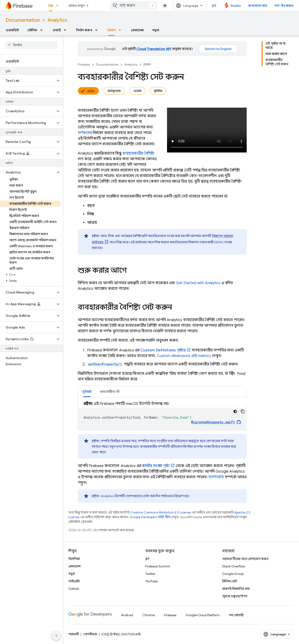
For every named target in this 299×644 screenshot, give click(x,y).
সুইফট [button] (87, 392)
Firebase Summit (158, 566)
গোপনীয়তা (90, 634)
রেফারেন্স (137, 30)
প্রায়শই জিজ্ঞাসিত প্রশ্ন (236, 589)
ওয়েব (137, 91)
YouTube (151, 581)
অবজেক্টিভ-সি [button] (110, 392)
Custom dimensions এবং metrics (184, 356)
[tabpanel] (162, 416)
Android (127, 615)
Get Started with (198, 283)
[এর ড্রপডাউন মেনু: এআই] (66, 30)
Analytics (57, 20)
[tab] (87, 391)
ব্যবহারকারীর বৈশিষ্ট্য (138, 153)
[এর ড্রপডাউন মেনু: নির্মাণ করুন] (98, 30)
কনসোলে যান (258, 6)
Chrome (149, 615)
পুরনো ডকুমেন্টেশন (235, 596)
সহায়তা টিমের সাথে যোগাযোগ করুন (245, 559)
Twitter (150, 574)
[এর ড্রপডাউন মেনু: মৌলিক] (43, 30)
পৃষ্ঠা (156, 466)
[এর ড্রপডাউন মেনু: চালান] (121, 30)
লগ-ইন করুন (284, 6)
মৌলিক (32, 30)
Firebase (84, 65)
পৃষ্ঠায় (163, 350)
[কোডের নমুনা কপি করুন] (243, 411)
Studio (236, 6)
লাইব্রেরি (74, 581)
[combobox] (134, 6)
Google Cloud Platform (203, 615)
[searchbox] (31, 45)
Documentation (23, 20)
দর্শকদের (85, 133)
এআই (57, 30)
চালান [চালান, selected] (112, 30)
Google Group (233, 574)
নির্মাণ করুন (84, 30)
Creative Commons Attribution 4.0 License (160, 512)
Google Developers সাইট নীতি (150, 517)
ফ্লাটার (158, 91)
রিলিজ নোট (230, 581)
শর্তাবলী (74, 634)
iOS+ (91, 91)
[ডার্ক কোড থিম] (235, 411)
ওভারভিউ (12, 30)
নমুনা (156, 30)
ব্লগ (214, 6)
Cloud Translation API (154, 49)
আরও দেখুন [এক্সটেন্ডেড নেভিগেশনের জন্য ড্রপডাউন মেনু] (77, 6)
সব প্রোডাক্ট (236, 615)
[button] (28, 81)
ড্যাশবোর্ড (216, 477)
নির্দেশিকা (74, 559)
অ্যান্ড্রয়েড (114, 91)
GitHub (74, 589)
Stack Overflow (234, 566)
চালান (147, 65)
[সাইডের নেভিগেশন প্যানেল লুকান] (56, 636)
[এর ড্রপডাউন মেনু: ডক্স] (59, 6)
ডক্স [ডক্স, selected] (51, 6)
